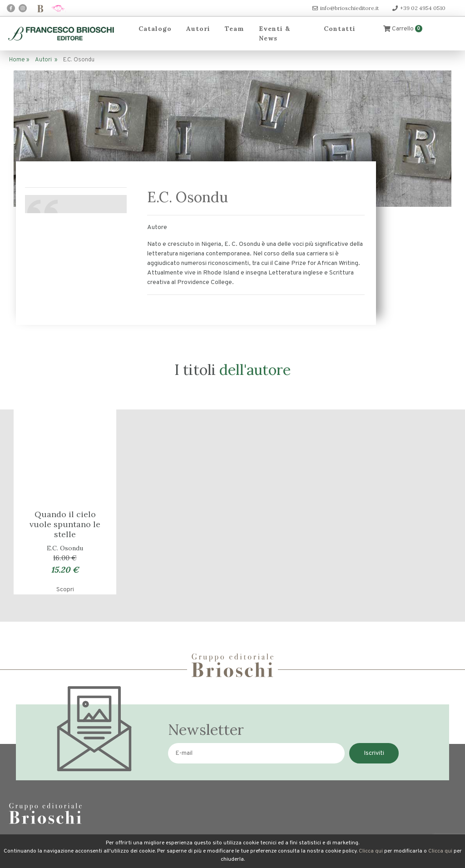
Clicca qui (371, 851)
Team (235, 29)
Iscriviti (374, 753)
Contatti (340, 29)
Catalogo (155, 29)
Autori (198, 29)
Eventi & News (275, 33)
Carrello (403, 29)
